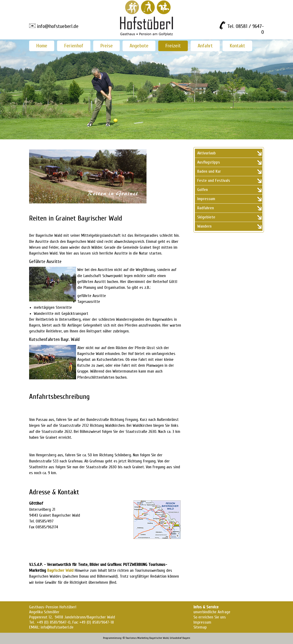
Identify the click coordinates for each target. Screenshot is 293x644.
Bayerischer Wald (159, 638)
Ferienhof (74, 46)
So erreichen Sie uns (210, 617)
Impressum (202, 622)
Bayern (186, 638)
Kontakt (237, 46)
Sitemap (200, 627)
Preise (106, 46)
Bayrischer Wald (60, 570)
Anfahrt (205, 46)
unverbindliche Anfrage (212, 612)
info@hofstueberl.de (58, 26)
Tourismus (131, 638)
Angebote (139, 46)
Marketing (143, 638)
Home (42, 46)
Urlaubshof (176, 638)
